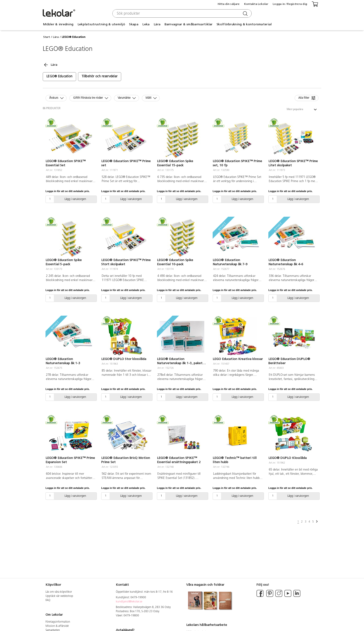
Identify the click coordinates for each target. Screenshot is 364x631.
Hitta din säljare (229, 4)
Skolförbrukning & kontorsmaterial (244, 24)
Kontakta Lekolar (256, 4)
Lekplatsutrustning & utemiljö (101, 24)
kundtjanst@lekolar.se (129, 602)
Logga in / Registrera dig (290, 4)
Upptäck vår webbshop (59, 596)
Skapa (134, 24)
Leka (146, 24)
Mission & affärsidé (57, 626)
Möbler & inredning (58, 24)
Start (47, 37)
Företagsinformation (58, 622)
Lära (157, 24)
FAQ (48, 600)
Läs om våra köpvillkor (59, 592)
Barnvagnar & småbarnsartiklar (189, 24)
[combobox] (181, 13)
